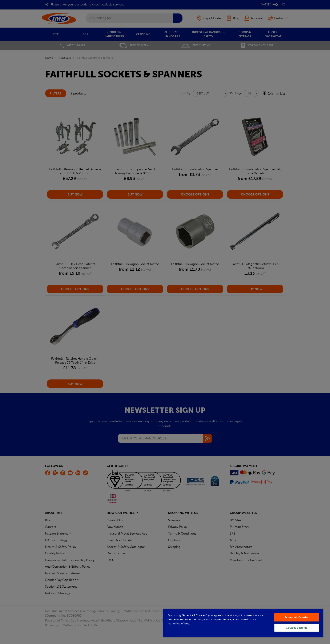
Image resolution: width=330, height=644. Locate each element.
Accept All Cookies (297, 617)
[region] (243, 623)
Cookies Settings (297, 628)
